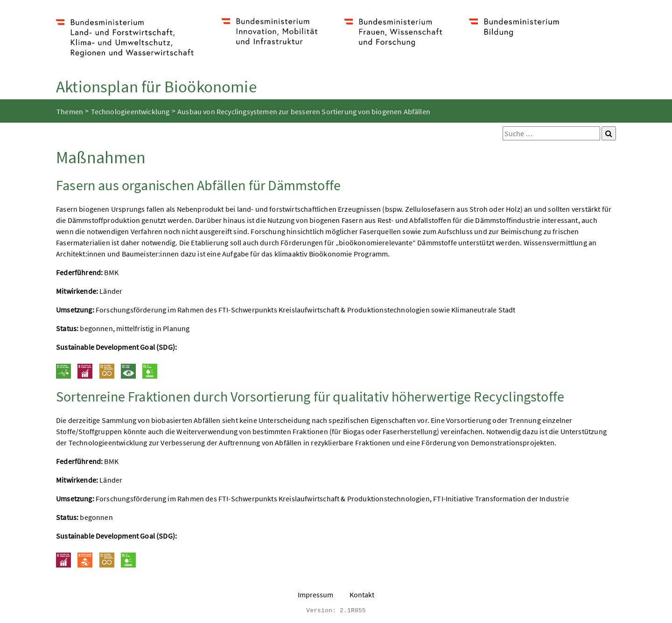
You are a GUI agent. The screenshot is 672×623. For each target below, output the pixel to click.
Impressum (315, 595)
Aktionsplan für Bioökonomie (156, 87)
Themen (70, 111)
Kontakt (362, 595)
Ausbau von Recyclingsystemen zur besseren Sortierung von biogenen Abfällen (304, 111)
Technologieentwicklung (130, 111)
